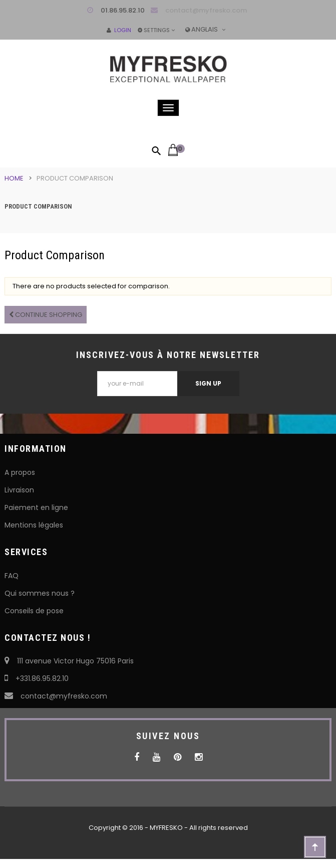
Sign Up (208, 383)
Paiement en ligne (36, 507)
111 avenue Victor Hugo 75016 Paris (69, 661)
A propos (20, 472)
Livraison (19, 490)
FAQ (12, 576)
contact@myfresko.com (206, 10)
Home (14, 178)
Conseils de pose (34, 611)
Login (119, 30)
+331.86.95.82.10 (37, 678)
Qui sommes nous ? (40, 593)
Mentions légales (34, 525)
